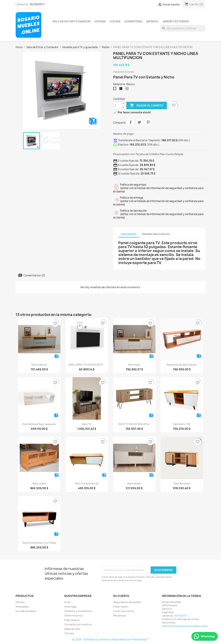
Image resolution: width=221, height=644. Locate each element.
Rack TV (87, 424)
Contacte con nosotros (78, 624)
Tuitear (139, 122)
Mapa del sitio (72, 629)
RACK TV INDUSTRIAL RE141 (134, 424)
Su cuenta (121, 596)
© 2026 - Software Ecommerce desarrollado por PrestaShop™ (110, 639)
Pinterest (148, 122)
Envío (68, 602)
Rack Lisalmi (39, 483)
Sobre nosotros (74, 615)
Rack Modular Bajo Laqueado (39, 424)
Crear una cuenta (124, 611)
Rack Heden (134, 483)
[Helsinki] (128, 89)
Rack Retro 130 (182, 424)
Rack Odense (39, 365)
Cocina (115, 21)
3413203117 (37, 4)
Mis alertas (119, 615)
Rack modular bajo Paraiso (182, 365)
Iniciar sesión (121, 607)
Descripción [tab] (129, 234)
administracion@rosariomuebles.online (185, 626)
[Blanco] (115, 89)
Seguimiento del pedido (127, 602)
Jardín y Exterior (176, 21)
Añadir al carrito (147, 105)
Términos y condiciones (78, 611)
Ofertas (20, 602)
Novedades (22, 607)
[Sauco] (122, 89)
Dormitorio (133, 21)
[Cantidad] (117, 105)
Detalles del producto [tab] (156, 234)
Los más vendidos (26, 611)
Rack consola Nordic (87, 483)
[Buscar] (183, 28)
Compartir (131, 122)
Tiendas (69, 633)
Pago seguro (72, 620)
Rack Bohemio (182, 483)
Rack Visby (134, 365)
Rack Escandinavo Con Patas (39, 543)
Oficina (100, 21)
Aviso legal (70, 607)
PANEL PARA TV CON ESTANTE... (87, 365)
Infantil (152, 21)
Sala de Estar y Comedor (71, 21)
